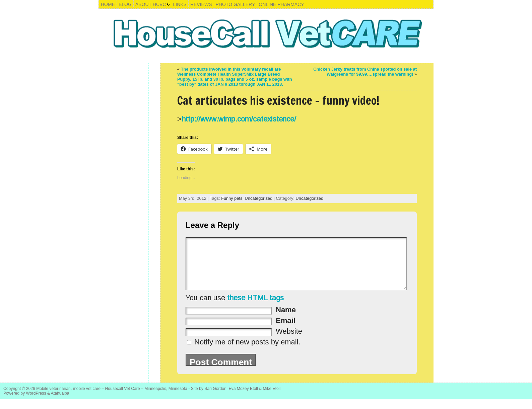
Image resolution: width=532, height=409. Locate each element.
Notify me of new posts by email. (247, 352)
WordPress (36, 403)
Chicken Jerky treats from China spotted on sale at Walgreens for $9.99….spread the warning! (365, 72)
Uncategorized (259, 198)
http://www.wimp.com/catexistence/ (239, 119)
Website (289, 341)
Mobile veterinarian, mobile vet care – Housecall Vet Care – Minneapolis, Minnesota (112, 399)
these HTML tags (255, 308)
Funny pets (232, 198)
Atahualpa (60, 403)
